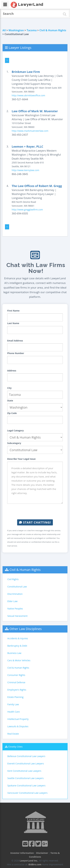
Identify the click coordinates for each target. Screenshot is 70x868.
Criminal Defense (16, 682)
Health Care (14, 712)
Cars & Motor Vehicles (19, 660)
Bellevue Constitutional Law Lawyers (26, 756)
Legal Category (15, 430)
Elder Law (12, 601)
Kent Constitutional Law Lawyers (24, 771)
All (4, 30)
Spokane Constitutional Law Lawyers (26, 786)
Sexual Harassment (17, 616)
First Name (13, 311)
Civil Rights (13, 579)
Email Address (15, 341)
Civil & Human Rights (53, 30)
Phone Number (16, 353)
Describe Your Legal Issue (21, 459)
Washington (16, 30)
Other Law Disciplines (26, 629)
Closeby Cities (15, 747)
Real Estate (13, 734)
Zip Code (12, 413)
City (9, 388)
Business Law (14, 653)
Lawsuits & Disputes (18, 726)
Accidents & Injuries (18, 638)
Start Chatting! (35, 522)
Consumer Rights (16, 675)
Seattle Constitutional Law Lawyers (25, 778)
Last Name (13, 323)
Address (12, 371)
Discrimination (15, 594)
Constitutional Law (17, 587)
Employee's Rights (17, 690)
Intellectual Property (18, 719)
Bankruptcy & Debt (17, 646)
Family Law (13, 704)
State (10, 401)
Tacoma (32, 30)
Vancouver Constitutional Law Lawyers (27, 793)
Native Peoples (15, 609)
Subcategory (14, 443)
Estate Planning (15, 697)
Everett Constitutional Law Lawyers (26, 764)
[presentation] (35, 512)
